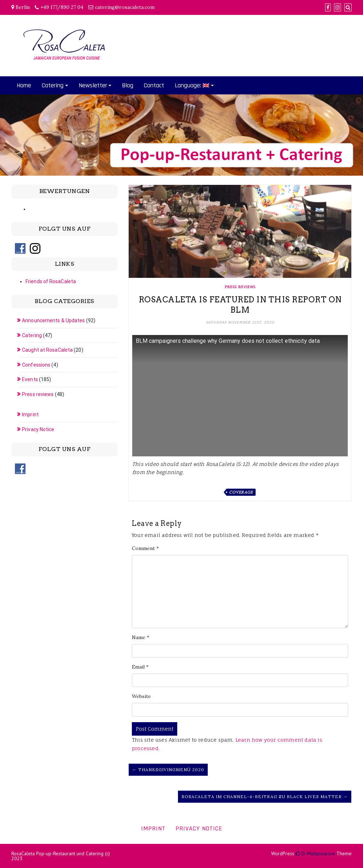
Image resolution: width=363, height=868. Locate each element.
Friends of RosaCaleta (51, 281)
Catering (53, 85)
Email (140, 667)
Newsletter (93, 85)
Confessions (36, 365)
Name (141, 637)
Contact (154, 85)
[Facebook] (328, 7)
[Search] (348, 7)
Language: (192, 85)
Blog (128, 85)
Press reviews (240, 287)
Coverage (241, 492)
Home (24, 85)
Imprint (30, 414)
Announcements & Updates (53, 320)
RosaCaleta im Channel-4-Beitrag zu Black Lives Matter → (265, 796)
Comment (145, 548)
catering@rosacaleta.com (125, 7)
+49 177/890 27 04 (62, 7)
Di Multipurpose (315, 853)
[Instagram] (337, 7)
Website (141, 696)
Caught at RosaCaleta (47, 350)
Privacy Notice (38, 429)
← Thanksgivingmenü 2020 (168, 770)
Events (30, 379)
